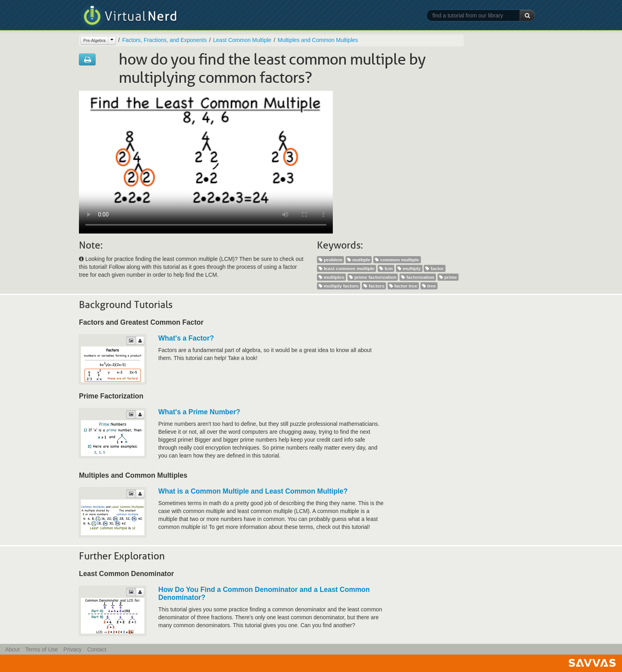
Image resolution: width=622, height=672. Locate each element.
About (12, 649)
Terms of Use (41, 649)
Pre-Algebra (94, 40)
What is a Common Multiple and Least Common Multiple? (253, 491)
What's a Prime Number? (199, 412)
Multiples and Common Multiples (318, 40)
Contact (97, 649)
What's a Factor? (186, 338)
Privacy (73, 649)
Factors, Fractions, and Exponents (164, 40)
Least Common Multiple (242, 40)
